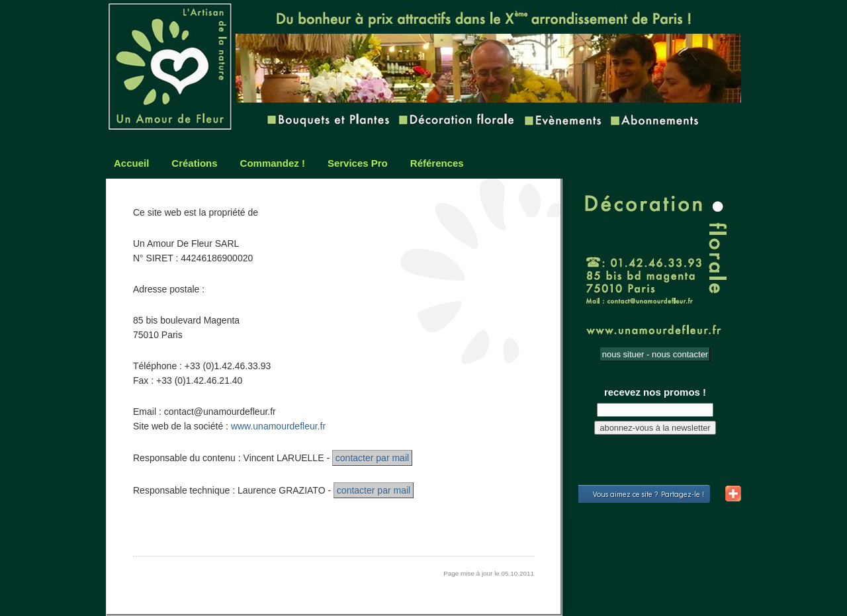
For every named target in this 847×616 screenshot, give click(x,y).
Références (437, 163)
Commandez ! (273, 163)
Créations (194, 163)
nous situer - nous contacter (655, 354)
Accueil (131, 163)
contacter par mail (372, 458)
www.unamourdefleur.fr (278, 426)
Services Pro (358, 163)
